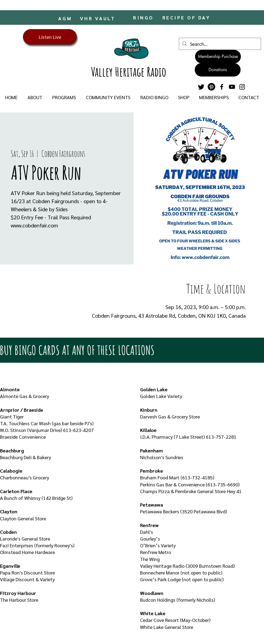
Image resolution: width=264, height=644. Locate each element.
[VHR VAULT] (98, 18)
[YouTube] (232, 87)
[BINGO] (144, 17)
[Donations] (218, 70)
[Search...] (220, 44)
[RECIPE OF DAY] (187, 17)
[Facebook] (222, 87)
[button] (35, 97)
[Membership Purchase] (218, 57)
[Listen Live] (50, 37)
